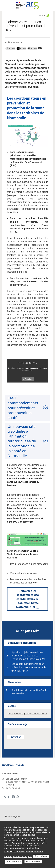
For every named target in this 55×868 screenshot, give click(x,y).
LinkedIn (4, 797)
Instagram (13, 797)
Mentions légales (12, 816)
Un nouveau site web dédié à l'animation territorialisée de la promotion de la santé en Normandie (22, 441)
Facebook (9, 797)
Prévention (15, 737)
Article (42, 15)
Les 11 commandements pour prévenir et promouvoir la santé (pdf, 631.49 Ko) (29, 667)
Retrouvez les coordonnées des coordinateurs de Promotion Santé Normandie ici (27, 599)
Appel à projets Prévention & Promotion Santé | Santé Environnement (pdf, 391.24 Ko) (28, 656)
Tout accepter (14, 862)
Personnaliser (33, 862)
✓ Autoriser (28, 379)
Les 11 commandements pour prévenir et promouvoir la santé (23, 408)
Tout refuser (41, 856)
